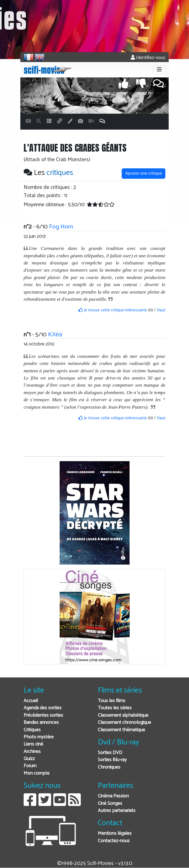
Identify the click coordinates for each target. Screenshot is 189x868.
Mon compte (37, 773)
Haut (161, 310)
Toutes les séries (115, 708)
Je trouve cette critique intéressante (113, 310)
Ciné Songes (110, 804)
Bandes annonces (41, 723)
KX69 (55, 335)
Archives (32, 752)
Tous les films (112, 701)
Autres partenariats (117, 811)
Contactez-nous (114, 841)
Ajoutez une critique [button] (144, 173)
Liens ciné (33, 744)
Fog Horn (61, 227)
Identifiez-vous (148, 58)
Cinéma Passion (113, 796)
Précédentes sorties (43, 715)
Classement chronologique (124, 723)
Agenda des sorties (43, 708)
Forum (30, 766)
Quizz (29, 759)
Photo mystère (39, 737)
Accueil (31, 701)
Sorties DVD (110, 753)
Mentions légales (115, 834)
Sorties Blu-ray (112, 760)
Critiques (32, 730)
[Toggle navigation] (159, 70)
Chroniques (109, 767)
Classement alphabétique (123, 715)
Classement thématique (121, 730)
